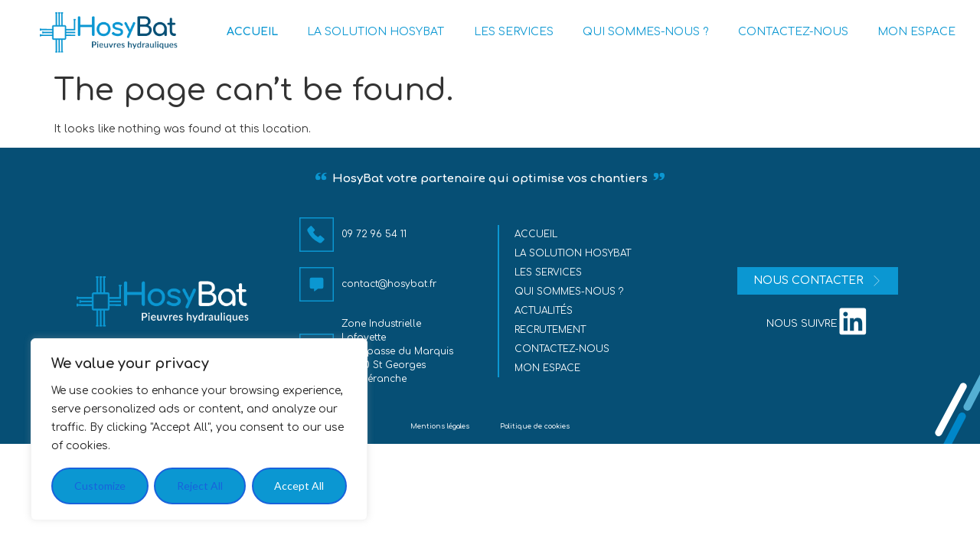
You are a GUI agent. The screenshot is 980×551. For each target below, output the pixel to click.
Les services (549, 272)
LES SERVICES (514, 32)
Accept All (299, 486)
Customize (100, 486)
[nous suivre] (853, 321)
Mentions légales (440, 426)
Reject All (200, 486)
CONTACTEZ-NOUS (793, 32)
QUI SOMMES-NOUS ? (645, 32)
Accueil (537, 234)
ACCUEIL (252, 32)
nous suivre (802, 324)
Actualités (544, 311)
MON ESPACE (916, 32)
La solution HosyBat (573, 253)
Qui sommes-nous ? (570, 292)
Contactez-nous (563, 349)
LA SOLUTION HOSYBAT (376, 32)
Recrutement (551, 330)
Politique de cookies (535, 426)
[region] (199, 429)
